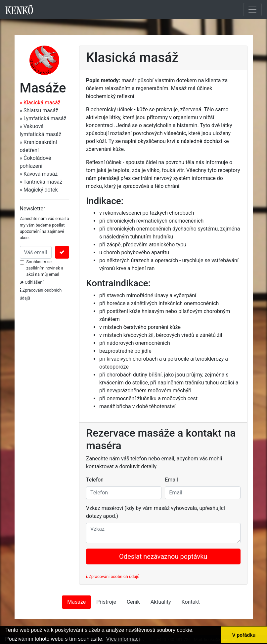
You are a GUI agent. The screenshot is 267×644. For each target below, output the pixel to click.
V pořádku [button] (244, 635)
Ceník (133, 602)
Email (171, 480)
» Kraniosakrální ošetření (39, 146)
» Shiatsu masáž (39, 110)
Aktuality (161, 602)
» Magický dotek (39, 190)
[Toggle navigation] (252, 10)
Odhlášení (32, 282)
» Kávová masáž (39, 174)
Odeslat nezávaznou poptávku (163, 556)
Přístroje (106, 602)
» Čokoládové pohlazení (36, 162)
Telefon (95, 480)
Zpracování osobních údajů (113, 576)
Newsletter (33, 209)
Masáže (76, 602)
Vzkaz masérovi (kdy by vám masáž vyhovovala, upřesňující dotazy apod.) (156, 512)
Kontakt (191, 602)
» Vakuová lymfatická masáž (41, 130)
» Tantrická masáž (41, 182)
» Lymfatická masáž (43, 118)
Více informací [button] (123, 639)
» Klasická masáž (40, 103)
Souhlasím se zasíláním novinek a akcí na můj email (45, 268)
